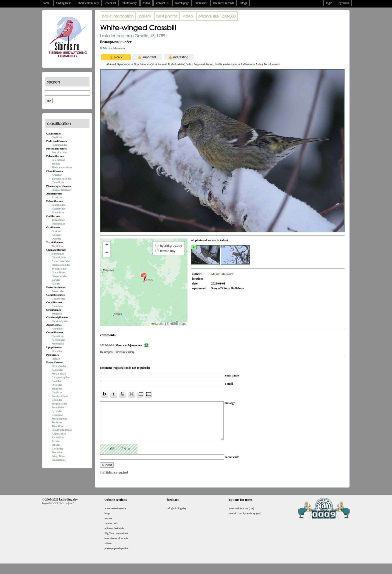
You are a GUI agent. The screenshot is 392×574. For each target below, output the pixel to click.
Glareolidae (58, 272)
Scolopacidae (59, 268)
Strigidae (57, 313)
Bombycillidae (60, 396)
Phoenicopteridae (61, 190)
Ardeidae (57, 175)
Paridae (56, 441)
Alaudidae (57, 370)
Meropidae (58, 343)
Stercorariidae (59, 276)
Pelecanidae (58, 160)
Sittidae (56, 445)
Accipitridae (58, 208)
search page (182, 3)
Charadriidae (59, 257)
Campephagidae (61, 377)
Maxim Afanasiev (114, 48)
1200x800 (217, 16)
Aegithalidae (59, 433)
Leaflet (158, 324)
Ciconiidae (58, 182)
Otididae (56, 238)
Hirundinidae (59, 366)
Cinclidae (57, 400)
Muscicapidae (59, 418)
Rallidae (56, 235)
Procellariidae (59, 152)
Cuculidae (57, 306)
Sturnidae (57, 388)
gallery (145, 16)
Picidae (56, 358)
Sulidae (56, 163)
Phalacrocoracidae (62, 167)
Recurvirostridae (61, 261)
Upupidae (57, 351)
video (147, 3)
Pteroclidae (58, 291)
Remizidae (58, 437)
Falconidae (58, 212)
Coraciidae (58, 336)
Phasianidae (58, 223)
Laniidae (56, 381)
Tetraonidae (58, 220)
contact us (162, 3)
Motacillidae (59, 373)
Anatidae (57, 197)
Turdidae (57, 422)
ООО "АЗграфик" (62, 511)
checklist (111, 3)
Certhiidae (57, 448)
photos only (129, 3)
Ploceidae (57, 452)
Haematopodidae (61, 265)
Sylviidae (57, 411)
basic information (118, 16)
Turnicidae (58, 246)
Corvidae (57, 392)
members (201, 3)
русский (344, 3)
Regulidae (57, 415)
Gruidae (56, 231)
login (329, 3)
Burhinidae (58, 253)
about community (88, 3)
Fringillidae (58, 456)
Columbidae (58, 298)
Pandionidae (58, 205)
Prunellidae (58, 407)
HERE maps (178, 324)
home (46, 3)
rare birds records (223, 3)
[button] (144, 277)
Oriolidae (57, 385)
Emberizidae (59, 460)
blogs (244, 3)
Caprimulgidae (60, 321)
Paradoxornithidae (62, 430)
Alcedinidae (58, 340)
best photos (167, 16)
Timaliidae (58, 426)
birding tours (64, 3)
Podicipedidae (59, 145)
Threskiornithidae (61, 178)
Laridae (56, 280)
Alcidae (56, 283)
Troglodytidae (59, 403)
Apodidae (57, 328)
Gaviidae (57, 137)
